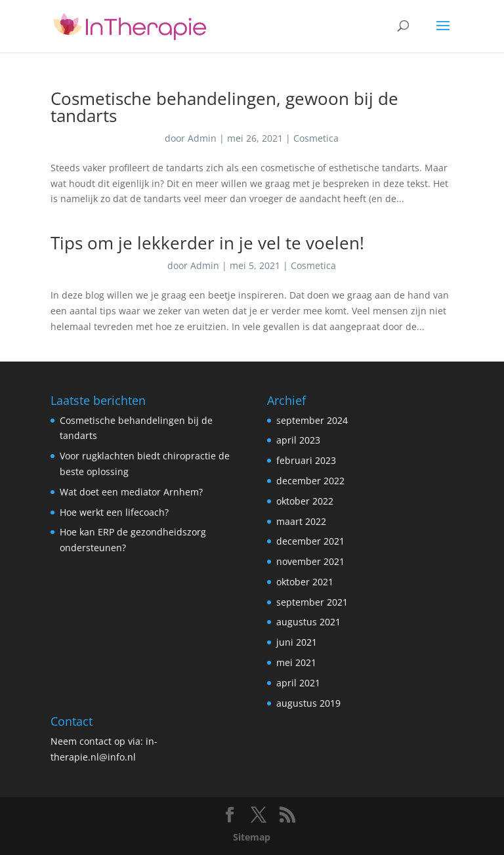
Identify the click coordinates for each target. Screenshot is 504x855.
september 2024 (312, 420)
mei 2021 (296, 662)
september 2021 (312, 602)
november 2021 (310, 561)
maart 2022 (301, 521)
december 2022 (310, 481)
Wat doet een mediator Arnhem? (131, 492)
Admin (202, 138)
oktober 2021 (305, 582)
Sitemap (252, 837)
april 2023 (298, 440)
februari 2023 (306, 460)
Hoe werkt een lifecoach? (114, 512)
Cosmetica (316, 138)
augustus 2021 (308, 622)
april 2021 (298, 683)
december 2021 (310, 541)
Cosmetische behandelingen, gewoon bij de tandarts (224, 107)
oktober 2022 (305, 501)
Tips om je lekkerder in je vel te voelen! (207, 243)
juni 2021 (297, 642)
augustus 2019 (308, 703)
